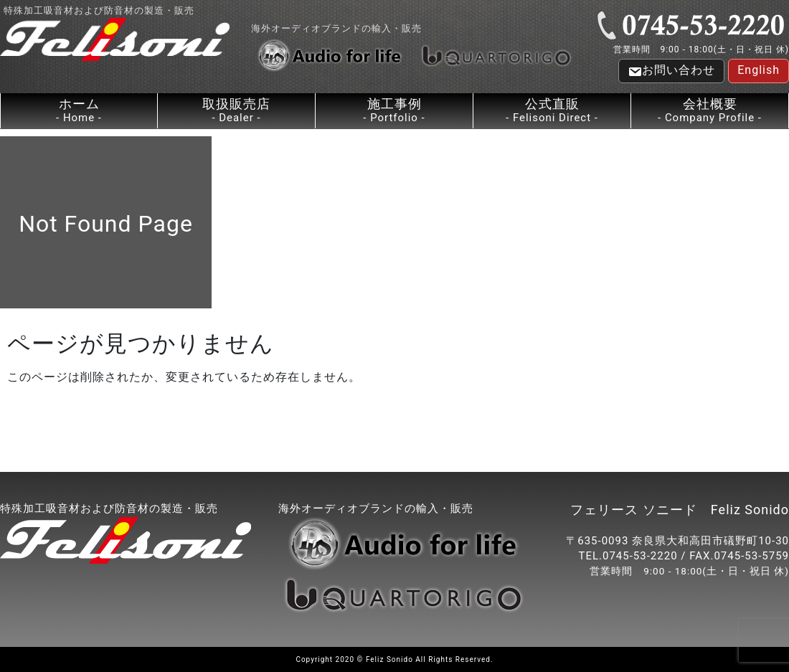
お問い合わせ (671, 71)
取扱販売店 (236, 111)
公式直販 (552, 111)
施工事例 (394, 111)
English (759, 70)
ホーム (79, 111)
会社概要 (710, 111)
